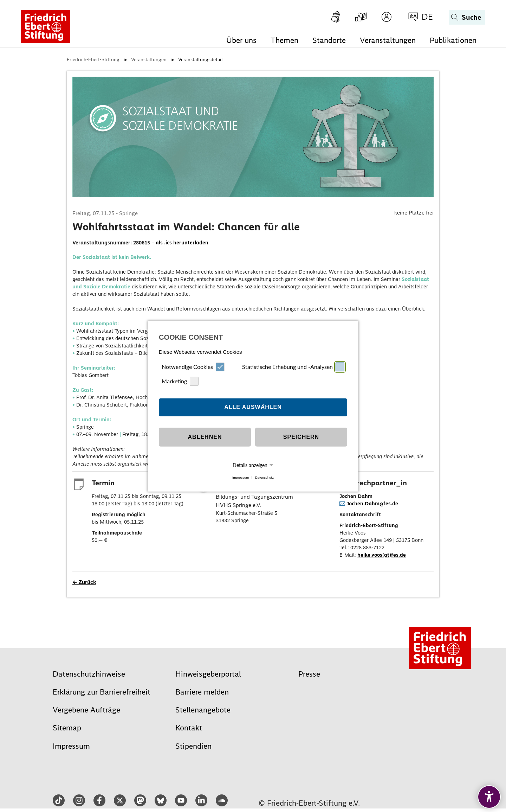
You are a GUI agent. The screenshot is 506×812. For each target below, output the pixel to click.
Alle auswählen (253, 407)
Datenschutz (264, 477)
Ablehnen (205, 437)
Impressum (241, 477)
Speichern (301, 437)
